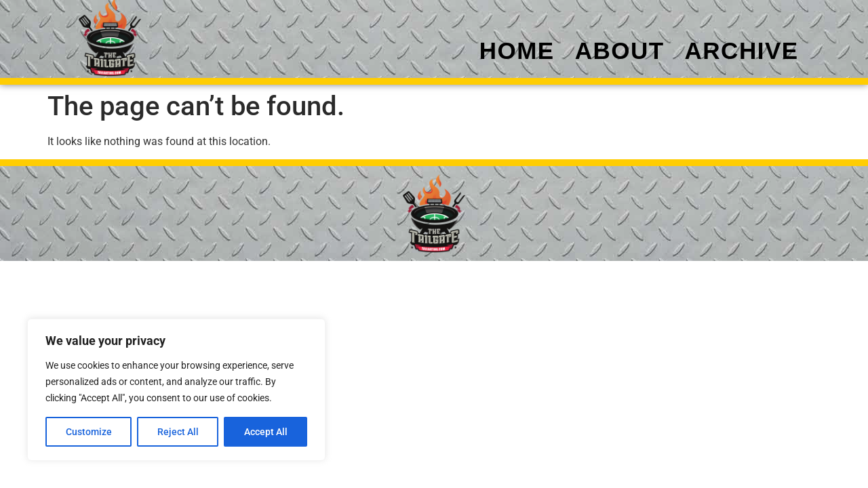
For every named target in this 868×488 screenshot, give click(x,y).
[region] (176, 390)
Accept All (266, 432)
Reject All (178, 432)
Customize (89, 432)
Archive (742, 51)
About (620, 51)
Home (517, 51)
